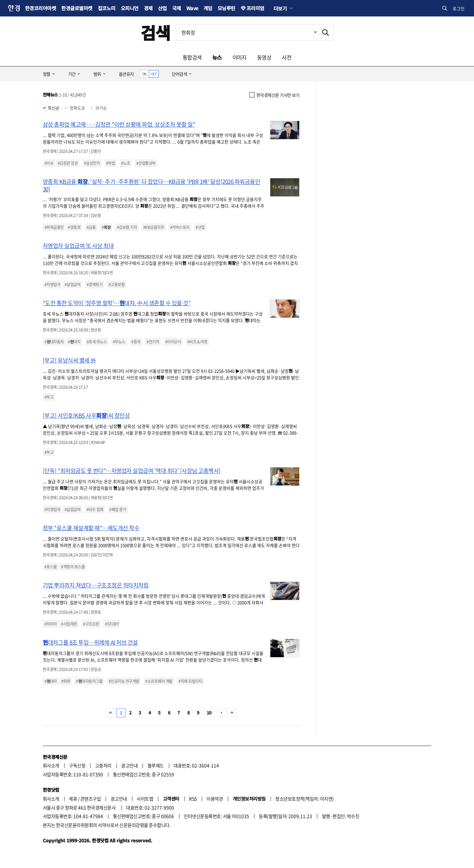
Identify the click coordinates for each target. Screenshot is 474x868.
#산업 (200, 227)
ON (144, 74)
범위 (97, 74)
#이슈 (49, 163)
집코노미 (107, 8)
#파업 (110, 163)
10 (209, 713)
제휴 (73, 799)
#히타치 (51, 624)
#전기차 (153, 342)
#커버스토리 (180, 227)
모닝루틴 (226, 8)
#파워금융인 (54, 227)
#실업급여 (72, 285)
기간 (72, 74)
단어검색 (179, 74)
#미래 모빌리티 (190, 681)
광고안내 (129, 765)
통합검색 (192, 57)
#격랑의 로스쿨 (73, 567)
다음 (222, 713)
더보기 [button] (280, 8)
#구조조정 (91, 624)
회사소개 (51, 765)
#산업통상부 (146, 163)
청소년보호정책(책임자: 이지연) (304, 799)
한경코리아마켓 (40, 8)
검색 (156, 32)
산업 (162, 8)
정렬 (47, 74)
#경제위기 (94, 285)
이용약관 (215, 799)
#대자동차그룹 (89, 681)
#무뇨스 (119, 342)
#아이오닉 (173, 342)
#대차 (74, 342)
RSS (193, 799)
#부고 (49, 397)
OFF (154, 74)
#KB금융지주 (154, 227)
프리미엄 (255, 8)
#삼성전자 (92, 163)
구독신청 (77, 765)
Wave (192, 8)
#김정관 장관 (68, 163)
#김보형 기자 (127, 227)
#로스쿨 (51, 567)
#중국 (136, 342)
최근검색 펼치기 (310, 33)
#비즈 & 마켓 (197, 342)
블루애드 (156, 765)
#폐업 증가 (118, 509)
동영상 (264, 57)
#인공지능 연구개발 (124, 681)
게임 (208, 8)
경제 (148, 8)
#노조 (126, 163)
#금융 (91, 227)
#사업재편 (69, 624)
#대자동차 (54, 342)
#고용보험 (117, 285)
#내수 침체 (95, 509)
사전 (287, 57)
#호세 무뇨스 (97, 342)
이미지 (239, 57)
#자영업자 (52, 285)
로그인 (459, 8)
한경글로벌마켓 (77, 8)
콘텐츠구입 (91, 799)
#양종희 (74, 227)
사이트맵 (145, 799)
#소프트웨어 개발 (159, 681)
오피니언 (130, 8)
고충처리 (103, 765)
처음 (110, 713)
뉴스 (217, 57)
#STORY (112, 624)
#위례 (66, 681)
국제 (177, 8)
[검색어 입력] (247, 33)
